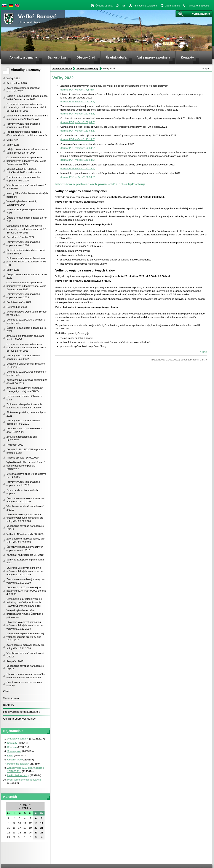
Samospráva (11, 698)
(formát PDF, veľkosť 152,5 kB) (78, 148)
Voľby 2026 (13, 140)
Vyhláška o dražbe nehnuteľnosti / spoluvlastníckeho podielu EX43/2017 (26, 466)
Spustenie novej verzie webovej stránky (24, 684)
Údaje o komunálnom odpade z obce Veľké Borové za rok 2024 (27, 151)
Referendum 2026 (17, 83)
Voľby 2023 (13, 270)
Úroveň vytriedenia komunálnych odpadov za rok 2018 (25, 548)
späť (206, 68)
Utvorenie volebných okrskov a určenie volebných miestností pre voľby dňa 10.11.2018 (25, 625)
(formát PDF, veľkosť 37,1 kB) (77, 90)
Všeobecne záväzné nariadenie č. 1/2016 (25, 667)
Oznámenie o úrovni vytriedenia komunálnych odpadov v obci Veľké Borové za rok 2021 (26, 347)
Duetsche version (11, 6)
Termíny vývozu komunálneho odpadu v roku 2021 (23, 422)
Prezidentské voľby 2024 (20, 237)
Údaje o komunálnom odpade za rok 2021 (27, 329)
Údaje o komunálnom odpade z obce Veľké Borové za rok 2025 (27, 98)
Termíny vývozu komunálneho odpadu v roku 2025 (23, 179)
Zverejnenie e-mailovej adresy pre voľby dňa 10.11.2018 (26, 647)
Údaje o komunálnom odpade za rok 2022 (27, 276)
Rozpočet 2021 (15, 445)
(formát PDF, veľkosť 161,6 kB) (78, 131)
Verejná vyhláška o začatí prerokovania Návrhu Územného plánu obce (25, 614)
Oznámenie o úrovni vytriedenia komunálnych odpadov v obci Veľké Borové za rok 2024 (26, 161)
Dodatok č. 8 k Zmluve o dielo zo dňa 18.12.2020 (25, 430)
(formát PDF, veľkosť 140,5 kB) (78, 160)
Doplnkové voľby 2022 (19, 302)
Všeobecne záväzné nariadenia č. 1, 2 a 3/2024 (27, 187)
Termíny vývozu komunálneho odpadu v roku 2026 (23, 125)
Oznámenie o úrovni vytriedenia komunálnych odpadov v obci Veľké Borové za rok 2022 (26, 286)
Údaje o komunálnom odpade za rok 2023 (27, 219)
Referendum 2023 (17, 307)
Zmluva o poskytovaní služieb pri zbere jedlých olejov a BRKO (25, 390)
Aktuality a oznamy (26, 70)
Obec (7, 691)
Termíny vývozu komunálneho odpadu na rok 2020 (23, 483)
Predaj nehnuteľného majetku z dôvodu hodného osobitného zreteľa (27, 133)
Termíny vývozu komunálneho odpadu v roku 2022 (23, 357)
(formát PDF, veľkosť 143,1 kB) (78, 139)
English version (17, 6)
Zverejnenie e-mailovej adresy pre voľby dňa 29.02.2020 (26, 500)
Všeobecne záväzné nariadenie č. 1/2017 (25, 655)
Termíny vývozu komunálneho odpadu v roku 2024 (23, 244)
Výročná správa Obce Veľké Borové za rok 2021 (26, 313)
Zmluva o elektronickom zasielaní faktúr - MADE (25, 337)
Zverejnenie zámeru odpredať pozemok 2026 (23, 90)
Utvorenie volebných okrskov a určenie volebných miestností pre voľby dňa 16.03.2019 (25, 571)
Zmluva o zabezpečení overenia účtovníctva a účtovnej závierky (24, 406)
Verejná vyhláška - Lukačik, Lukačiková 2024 (22, 203)
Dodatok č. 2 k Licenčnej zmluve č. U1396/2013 (26, 365)
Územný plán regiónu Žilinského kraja (24, 398)
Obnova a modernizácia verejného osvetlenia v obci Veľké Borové (26, 676)
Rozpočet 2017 (15, 661)
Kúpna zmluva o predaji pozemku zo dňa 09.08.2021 (27, 382)
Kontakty (9, 705)
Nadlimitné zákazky (18, 775)
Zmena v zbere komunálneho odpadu (23, 492)
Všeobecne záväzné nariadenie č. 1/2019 (25, 528)
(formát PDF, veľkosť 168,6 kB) (78, 122)
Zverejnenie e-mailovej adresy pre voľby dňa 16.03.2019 (26, 581)
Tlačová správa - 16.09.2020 (22, 458)
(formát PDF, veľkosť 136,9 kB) (78, 177)
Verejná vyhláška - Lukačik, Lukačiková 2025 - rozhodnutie (24, 171)
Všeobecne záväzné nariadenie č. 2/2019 (25, 508)
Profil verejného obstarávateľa (22, 712)
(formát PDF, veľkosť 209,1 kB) (78, 101)
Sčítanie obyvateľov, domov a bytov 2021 (26, 414)
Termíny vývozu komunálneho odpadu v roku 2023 (23, 296)
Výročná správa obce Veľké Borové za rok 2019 (26, 475)
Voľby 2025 (13, 145)
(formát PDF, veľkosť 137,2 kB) (78, 168)
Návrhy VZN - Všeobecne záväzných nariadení (27, 195)
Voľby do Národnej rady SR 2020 (25, 534)
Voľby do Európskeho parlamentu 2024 (25, 211)
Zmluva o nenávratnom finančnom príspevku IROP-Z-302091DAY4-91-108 (27, 261)
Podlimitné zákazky (18, 764)
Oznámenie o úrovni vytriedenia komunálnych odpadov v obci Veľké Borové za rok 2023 (26, 229)
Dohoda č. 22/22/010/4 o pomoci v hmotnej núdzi (26, 321)
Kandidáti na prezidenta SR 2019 (25, 555)
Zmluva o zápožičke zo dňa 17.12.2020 (22, 438)
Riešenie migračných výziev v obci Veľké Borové (26, 252)
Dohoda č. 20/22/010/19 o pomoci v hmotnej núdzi (26, 451)
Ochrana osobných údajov (19, 719)
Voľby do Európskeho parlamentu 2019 (25, 561)
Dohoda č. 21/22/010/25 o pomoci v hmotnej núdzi (26, 373)
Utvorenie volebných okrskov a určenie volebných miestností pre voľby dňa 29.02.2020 (25, 518)
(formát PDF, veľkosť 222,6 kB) (78, 113)
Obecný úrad (14, 759)
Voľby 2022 (13, 78)
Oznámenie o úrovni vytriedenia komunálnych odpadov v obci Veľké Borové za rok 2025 (26, 107)
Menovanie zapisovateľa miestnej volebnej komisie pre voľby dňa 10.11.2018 (25, 637)
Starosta (12, 747)
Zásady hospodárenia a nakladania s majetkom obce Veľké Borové (27, 117)
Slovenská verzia (4, 6)
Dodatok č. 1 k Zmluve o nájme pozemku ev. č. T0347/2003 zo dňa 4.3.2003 (26, 591)
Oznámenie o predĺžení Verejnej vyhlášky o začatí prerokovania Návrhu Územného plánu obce (24, 602)
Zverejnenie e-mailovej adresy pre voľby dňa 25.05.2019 (26, 540)
